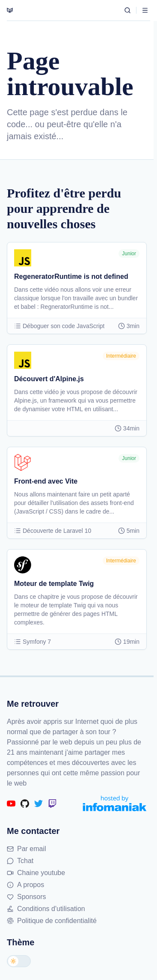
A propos (25, 885)
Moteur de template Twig (54, 584)
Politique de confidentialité (52, 921)
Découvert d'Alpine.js (49, 379)
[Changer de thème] (19, 961)
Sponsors (27, 897)
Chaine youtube (36, 873)
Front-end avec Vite (46, 481)
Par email (27, 849)
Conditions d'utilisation (46, 909)
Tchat (20, 861)
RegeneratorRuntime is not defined (71, 276)
